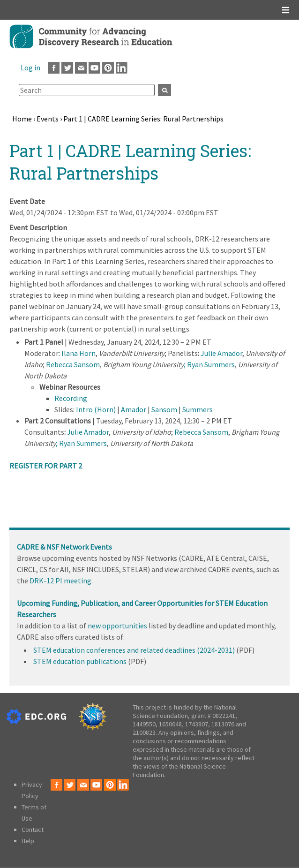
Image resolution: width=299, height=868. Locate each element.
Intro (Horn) (96, 409)
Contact (33, 830)
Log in (30, 68)
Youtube (94, 68)
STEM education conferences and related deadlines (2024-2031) (134, 650)
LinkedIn (122, 68)
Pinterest (108, 68)
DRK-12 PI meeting (60, 581)
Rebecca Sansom (73, 364)
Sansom (164, 409)
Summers (198, 409)
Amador (134, 409)
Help (28, 841)
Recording (71, 398)
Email (81, 68)
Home (22, 119)
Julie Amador (221, 353)
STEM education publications (80, 661)
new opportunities (117, 626)
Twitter (67, 68)
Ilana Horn (78, 353)
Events (48, 119)
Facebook (54, 68)
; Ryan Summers (209, 364)
